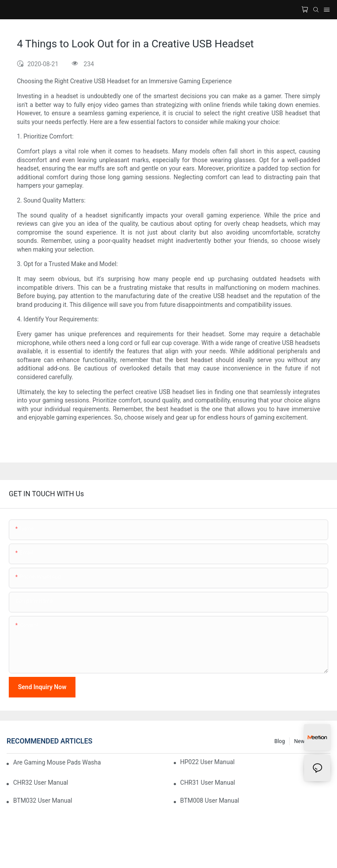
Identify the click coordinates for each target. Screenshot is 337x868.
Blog (280, 741)
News (301, 741)
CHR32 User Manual (41, 783)
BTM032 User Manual (43, 800)
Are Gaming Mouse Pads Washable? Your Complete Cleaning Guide (57, 762)
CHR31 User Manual (208, 783)
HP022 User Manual (208, 762)
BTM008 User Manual (210, 800)
